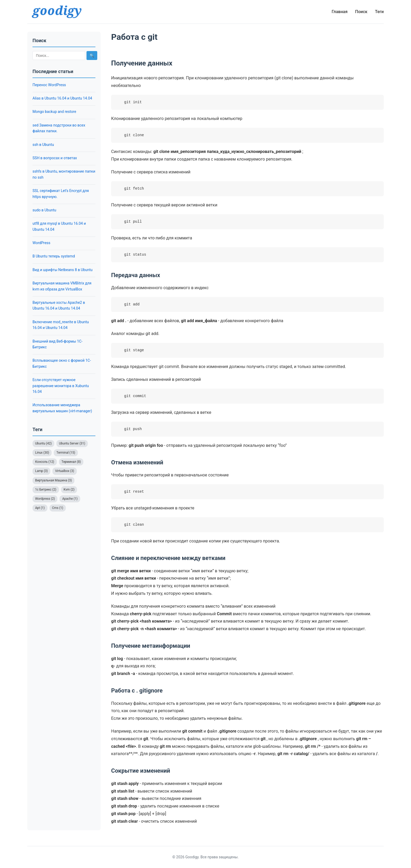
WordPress (41, 243)
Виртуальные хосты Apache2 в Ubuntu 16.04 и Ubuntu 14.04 (59, 305)
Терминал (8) (71, 462)
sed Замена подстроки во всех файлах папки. (59, 128)
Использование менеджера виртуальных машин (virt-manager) (62, 408)
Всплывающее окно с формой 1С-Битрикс (62, 363)
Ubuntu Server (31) (72, 443)
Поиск (361, 12)
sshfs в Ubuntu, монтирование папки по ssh (64, 174)
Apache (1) (70, 499)
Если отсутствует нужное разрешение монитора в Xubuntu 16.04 (61, 386)
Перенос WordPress (49, 85)
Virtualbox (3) (64, 471)
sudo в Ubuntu (44, 210)
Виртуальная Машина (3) (53, 480)
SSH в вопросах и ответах (55, 158)
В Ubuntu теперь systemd (54, 256)
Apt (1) (40, 508)
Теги (379, 12)
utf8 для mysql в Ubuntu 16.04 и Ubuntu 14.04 (59, 226)
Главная (340, 12)
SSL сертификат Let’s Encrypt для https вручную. (61, 194)
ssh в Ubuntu (43, 145)
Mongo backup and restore (54, 112)
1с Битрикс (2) (46, 490)
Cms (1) (58, 508)
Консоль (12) (45, 462)
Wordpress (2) (45, 499)
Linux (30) (42, 453)
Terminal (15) (66, 453)
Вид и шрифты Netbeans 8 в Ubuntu (63, 270)
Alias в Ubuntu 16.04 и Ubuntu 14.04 (62, 98)
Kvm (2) (69, 490)
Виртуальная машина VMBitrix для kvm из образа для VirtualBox (62, 286)
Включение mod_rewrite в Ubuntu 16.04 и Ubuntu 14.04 (61, 325)
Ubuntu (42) (43, 443)
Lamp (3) (41, 471)
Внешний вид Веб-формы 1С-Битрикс (58, 344)
